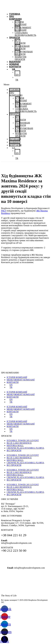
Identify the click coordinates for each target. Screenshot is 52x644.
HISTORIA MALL (15, 445)
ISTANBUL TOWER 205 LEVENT (23, 440)
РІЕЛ (4, 211)
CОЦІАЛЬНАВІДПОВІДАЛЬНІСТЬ (25, 34)
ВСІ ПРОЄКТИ (14, 450)
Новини (14, 64)
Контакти (15, 67)
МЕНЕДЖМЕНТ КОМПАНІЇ (21, 380)
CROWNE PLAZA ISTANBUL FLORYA (25, 448)
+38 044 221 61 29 (26, 556)
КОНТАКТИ (13, 382)
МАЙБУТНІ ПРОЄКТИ (21, 58)
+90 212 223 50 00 (26, 562)
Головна (15, 14)
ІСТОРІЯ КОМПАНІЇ (17, 377)
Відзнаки (15, 62)
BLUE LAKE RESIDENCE (19, 443)
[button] (12, 85)
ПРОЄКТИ (14, 38)
